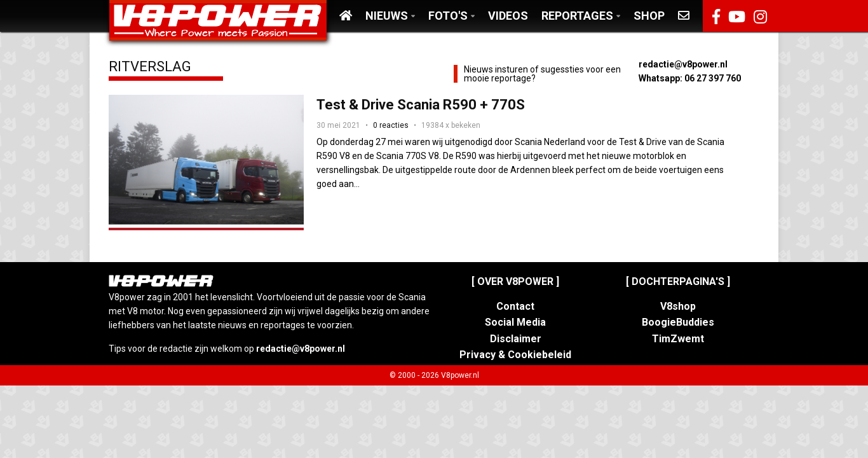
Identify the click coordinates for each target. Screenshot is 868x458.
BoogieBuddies (678, 322)
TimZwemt (678, 339)
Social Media (515, 322)
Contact (515, 306)
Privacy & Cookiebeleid (515, 355)
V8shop (678, 306)
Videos (508, 16)
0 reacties (391, 125)
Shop (649, 16)
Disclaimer (516, 339)
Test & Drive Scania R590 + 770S (421, 105)
